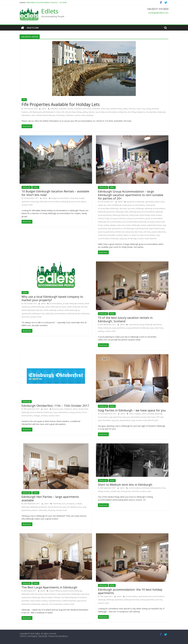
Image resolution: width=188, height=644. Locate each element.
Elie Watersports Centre (52, 112)
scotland (119, 235)
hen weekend (72, 507)
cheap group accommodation (134, 205)
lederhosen (48, 412)
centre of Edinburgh (114, 205)
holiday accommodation (108, 112)
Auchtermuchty (116, 109)
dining (142, 325)
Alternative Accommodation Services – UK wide (47, 2)
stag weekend (125, 420)
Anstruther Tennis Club (101, 109)
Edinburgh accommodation (50, 202)
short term (25, 317)
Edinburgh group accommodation (73, 202)
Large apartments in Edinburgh (137, 328)
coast (138, 109)
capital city (102, 205)
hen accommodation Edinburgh (135, 222)
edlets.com (33, 28)
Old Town (147, 232)
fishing (79, 112)
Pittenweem (26, 115)
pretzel (78, 412)
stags (133, 420)
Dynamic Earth (68, 591)
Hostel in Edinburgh (132, 225)
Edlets (50, 11)
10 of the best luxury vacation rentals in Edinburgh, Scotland (125, 319)
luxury (152, 328)
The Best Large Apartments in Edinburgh (49, 587)
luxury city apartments (106, 232)
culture (75, 409)
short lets (135, 491)
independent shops (154, 225)
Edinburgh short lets (158, 488)
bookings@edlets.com (158, 13)
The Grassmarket (56, 604)
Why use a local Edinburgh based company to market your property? (52, 298)
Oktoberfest (63, 412)
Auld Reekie (57, 504)
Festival (101, 218)
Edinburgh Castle (122, 212)
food (32, 412)
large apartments (119, 328)
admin (44, 109)
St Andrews (60, 115)
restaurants (102, 235)
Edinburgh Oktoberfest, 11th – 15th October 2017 (55, 406)
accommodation (56, 304)
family (100, 328)
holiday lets (123, 112)
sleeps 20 (135, 235)
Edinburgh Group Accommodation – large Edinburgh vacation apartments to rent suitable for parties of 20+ (131, 195)
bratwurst (68, 409)
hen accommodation (114, 222)
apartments (149, 202)
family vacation (156, 215)
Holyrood (120, 225)
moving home (126, 491)
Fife (24, 100)
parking (101, 331)
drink (86, 409)
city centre (131, 209)
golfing (85, 112)
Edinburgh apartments (106, 212)
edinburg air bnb (38, 314)
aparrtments (26, 314)
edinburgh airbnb (73, 314)
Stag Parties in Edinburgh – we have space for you (132, 410)
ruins (33, 115)
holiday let (107, 328)
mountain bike (151, 112)
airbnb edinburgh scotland (53, 310)
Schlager (37, 416)
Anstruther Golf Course (83, 109)
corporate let (133, 325)
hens (80, 507)
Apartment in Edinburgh (135, 202)
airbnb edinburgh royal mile (32, 310)
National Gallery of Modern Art (52, 597)
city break (123, 209)
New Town (138, 232)
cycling (148, 109)
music (55, 412)
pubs (100, 420)
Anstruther (54, 109)
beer (61, 409)
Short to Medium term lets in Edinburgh (125, 485)
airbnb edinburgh (37, 307)
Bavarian (55, 409)
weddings (90, 115)
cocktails (79, 504)
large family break (141, 228)
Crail (143, 109)
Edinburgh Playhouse (120, 215)
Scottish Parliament (69, 601)
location (107, 491)
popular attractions (159, 232)
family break (134, 215)
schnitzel (44, 416)
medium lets (115, 491)
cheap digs (34, 202)
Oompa (71, 412)
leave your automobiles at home (134, 417)
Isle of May (132, 112)
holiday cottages (110, 225)
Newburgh (161, 112)
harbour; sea (93, 112)
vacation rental (80, 115)
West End (153, 239)
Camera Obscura (55, 591)
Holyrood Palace (49, 594)
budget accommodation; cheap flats (65, 198)
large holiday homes (157, 228)
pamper (34, 510)
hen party (151, 222)
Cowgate (137, 414)
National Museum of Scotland (75, 597)
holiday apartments (147, 600)
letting (100, 491)
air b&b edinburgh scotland (73, 304)
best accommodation (156, 596)
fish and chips (70, 112)
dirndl (81, 409)
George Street (53, 507)
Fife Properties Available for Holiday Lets (61, 104)
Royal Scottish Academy (39, 601)
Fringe (107, 218)
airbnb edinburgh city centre (56, 307)
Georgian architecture (118, 218)
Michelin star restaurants (124, 232)
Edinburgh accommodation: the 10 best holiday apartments (130, 591)
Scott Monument (55, 601)
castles (125, 109)
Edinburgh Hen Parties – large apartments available (50, 498)
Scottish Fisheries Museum (46, 115)
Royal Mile (111, 235)
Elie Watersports (36, 112)
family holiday (144, 215)
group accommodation (136, 218)
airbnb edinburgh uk (72, 310)
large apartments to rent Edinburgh (121, 228)
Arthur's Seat (160, 202)
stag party (123, 239)
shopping (51, 510)
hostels (143, 225)
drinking (151, 414)
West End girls (153, 420)
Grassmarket (103, 417)
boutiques (70, 504)
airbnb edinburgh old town (77, 307)
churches (132, 109)
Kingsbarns (141, 112)
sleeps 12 (127, 235)
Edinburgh (27, 187)
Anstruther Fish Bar (66, 109)
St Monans (69, 115)
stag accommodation (147, 235)
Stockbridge (132, 239)
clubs (131, 414)
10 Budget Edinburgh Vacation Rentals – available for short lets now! (55, 193)
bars (64, 504)
